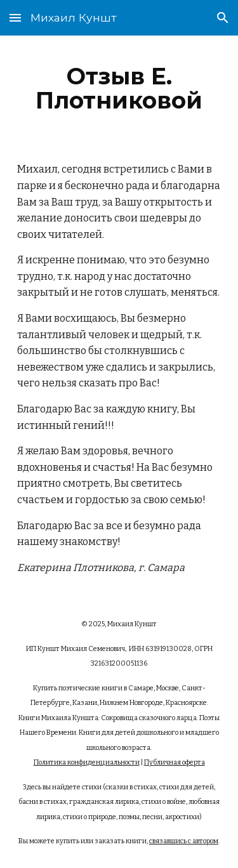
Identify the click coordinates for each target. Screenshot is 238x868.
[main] (119, 88)
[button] (15, 17)
